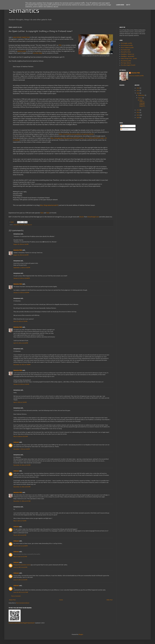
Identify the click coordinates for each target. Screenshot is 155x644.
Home (61, 600)
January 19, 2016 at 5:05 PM (21, 384)
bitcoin (82, 217)
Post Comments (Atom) (23, 603)
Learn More (120, 5)
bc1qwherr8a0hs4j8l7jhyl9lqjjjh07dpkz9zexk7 (22, 623)
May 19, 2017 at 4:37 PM (20, 557)
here (42, 213)
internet (21, 225)
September (141, 95)
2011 (138, 115)
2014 (138, 93)
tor (31, 225)
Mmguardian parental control (22, 565)
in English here (25, 37)
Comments (125, 129)
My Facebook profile (127, 45)
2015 (138, 91)
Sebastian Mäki (18, 250)
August (140, 98)
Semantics (24, 10)
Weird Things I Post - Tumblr (129, 59)
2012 (138, 113)
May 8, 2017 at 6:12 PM (20, 535)
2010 (138, 118)
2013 (138, 110)
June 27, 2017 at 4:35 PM (20, 580)
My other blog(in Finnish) (128, 65)
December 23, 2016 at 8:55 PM (22, 487)
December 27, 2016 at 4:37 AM (22, 501)
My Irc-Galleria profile (127, 48)
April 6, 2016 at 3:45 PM (20, 402)
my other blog (37, 53)
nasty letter (16, 37)
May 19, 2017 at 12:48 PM (21, 546)
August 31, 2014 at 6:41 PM (21, 255)
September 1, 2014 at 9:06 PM (22, 268)
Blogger (81, 634)
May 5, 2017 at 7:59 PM (20, 521)
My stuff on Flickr (126, 52)
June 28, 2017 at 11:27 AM (21, 592)
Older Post (110, 600)
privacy (28, 225)
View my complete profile (136, 76)
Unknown (16, 442)
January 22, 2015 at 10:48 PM (22, 278)
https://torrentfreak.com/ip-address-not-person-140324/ (76, 134)
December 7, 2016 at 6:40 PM (22, 449)
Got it (128, 5)
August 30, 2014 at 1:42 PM (21, 244)
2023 (138, 88)
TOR (60, 45)
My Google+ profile (127, 43)
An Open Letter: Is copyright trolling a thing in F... (142, 103)
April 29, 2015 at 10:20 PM (21, 343)
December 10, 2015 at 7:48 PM (22, 365)
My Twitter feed (126, 50)
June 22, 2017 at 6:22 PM (20, 567)
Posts (123, 126)
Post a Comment (16, 596)
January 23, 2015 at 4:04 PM (21, 293)
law (25, 225)
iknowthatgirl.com (93, 217)
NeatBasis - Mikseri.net (128, 54)
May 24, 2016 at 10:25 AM (21, 436)
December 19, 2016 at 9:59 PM (22, 465)
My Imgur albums (126, 63)
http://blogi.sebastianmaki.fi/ (49, 205)
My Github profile (126, 61)
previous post (22, 51)
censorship (16, 225)
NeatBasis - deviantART (128, 56)
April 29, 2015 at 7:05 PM (20, 321)
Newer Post (12, 600)
